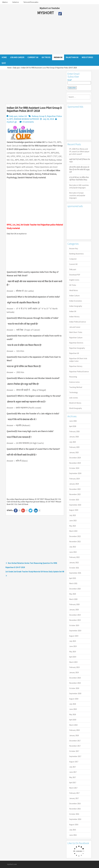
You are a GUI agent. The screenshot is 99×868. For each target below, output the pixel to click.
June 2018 (73, 709)
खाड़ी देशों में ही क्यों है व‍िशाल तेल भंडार (80, 161)
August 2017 (74, 762)
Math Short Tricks (76, 332)
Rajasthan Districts (76, 343)
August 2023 (74, 510)
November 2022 (75, 542)
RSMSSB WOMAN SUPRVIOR (26, 119)
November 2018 (75, 683)
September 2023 (75, 505)
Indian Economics (76, 301)
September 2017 (75, 756)
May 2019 (73, 652)
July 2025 (73, 442)
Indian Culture (74, 296)
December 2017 (75, 741)
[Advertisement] (44, 36)
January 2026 (74, 437)
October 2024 (74, 468)
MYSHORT (46, 13)
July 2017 (73, 767)
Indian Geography (76, 306)
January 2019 (74, 672)
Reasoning (73, 377)
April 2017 (73, 783)
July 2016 (73, 830)
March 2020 (73, 599)
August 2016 (74, 825)
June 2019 (73, 646)
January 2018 (74, 735)
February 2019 (74, 667)
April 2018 (73, 720)
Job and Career (75, 327)
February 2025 (74, 447)
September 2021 (75, 573)
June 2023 (73, 521)
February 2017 (74, 793)
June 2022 (73, 552)
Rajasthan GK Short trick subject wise (78, 360)
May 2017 (73, 777)
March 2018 (73, 725)
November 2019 (75, 620)
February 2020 (74, 604)
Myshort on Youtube (50, 8)
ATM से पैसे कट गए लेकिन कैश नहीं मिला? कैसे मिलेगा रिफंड (79, 179)
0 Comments (28, 122)
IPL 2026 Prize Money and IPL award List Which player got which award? (79, 151)
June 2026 (73, 421)
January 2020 (74, 610)
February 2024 (74, 479)
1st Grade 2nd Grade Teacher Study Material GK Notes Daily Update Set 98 (35, 572)
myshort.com (12, 864)
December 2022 (75, 536)
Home (9, 68)
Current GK (73, 264)
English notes (74, 280)
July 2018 (73, 704)
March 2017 (73, 788)
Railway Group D (39, 116)
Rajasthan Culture (76, 338)
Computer (73, 259)
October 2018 (74, 688)
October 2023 (74, 500)
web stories (74, 398)
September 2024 (75, 473)
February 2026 (74, 431)
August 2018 (74, 699)
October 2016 (74, 814)
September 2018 (75, 693)
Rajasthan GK (74, 353)
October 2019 (74, 625)
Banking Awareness (76, 254)
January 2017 (74, 798)
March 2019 (73, 662)
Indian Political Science (78, 322)
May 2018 (73, 714)
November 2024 (75, 463)
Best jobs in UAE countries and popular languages (79, 186)
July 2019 (73, 641)
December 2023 (75, 489)
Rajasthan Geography (77, 348)
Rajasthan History (76, 366)
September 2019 (75, 631)
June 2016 (73, 835)
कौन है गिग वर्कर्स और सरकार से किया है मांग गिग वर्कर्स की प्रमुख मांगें (79, 170)
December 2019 (75, 615)
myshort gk (12, 122)
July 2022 (73, 547)
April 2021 (73, 578)
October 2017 (74, 751)
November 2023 (75, 494)
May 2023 (73, 526)
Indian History (74, 317)
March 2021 (73, 583)
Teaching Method (76, 387)
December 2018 (75, 678)
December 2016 (75, 804)
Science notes (74, 382)
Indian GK (23, 116)
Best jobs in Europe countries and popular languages (77, 195)
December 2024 (75, 458)
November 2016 (75, 809)
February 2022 (74, 557)
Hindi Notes (74, 290)
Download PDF (75, 275)
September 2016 (75, 819)
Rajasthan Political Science (79, 372)
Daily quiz (16, 68)
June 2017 (73, 772)
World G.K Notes (75, 403)
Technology (74, 392)
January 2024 (74, 484)
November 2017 (75, 746)
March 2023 (73, 531)
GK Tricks (73, 285)
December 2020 (75, 589)
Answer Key (74, 248)
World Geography (76, 408)
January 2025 (74, 452)
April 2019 (73, 657)
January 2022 (74, 563)
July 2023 (73, 515)
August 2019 (74, 636)
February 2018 (74, 730)
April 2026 (73, 426)
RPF (11, 119)
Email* (79, 82)
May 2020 (73, 594)
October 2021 (74, 568)
